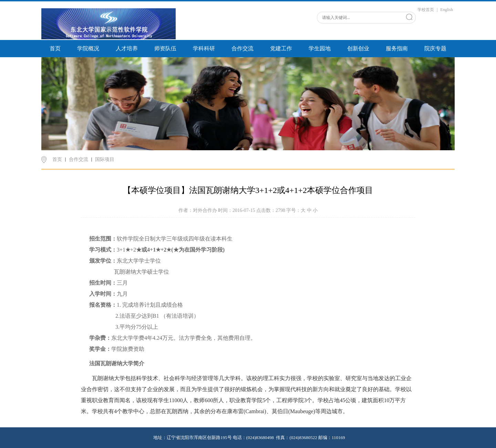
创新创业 (358, 48)
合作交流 (242, 48)
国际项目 (105, 159)
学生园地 (320, 48)
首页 (55, 48)
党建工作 (281, 48)
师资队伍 (165, 48)
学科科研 (204, 48)
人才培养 (127, 48)
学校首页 (426, 10)
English (447, 10)
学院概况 (88, 48)
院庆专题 (435, 48)
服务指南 (397, 48)
